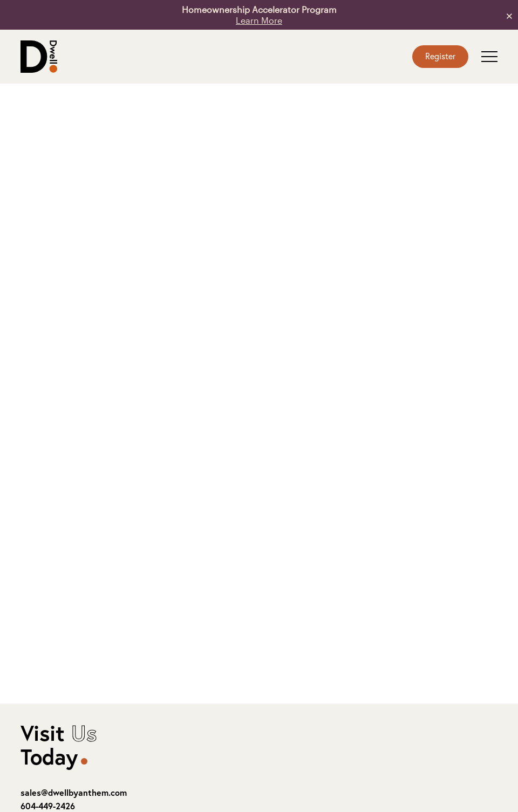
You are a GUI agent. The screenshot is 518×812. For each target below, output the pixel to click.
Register (440, 56)
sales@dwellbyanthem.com (74, 792)
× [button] (509, 15)
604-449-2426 (48, 806)
